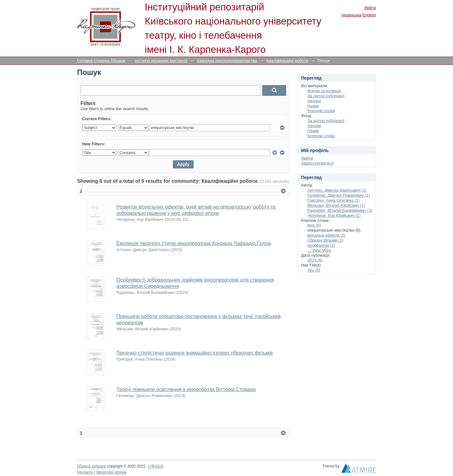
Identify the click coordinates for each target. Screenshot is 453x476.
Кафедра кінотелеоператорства (227, 61)
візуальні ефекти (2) (326, 235)
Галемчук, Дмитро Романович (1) (339, 195)
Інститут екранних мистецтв (161, 61)
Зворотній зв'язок (111, 472)
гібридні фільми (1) (325, 240)
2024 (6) (315, 260)
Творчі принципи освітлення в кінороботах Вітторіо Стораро (186, 389)
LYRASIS (155, 466)
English (369, 15)
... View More (319, 250)
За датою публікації (326, 96)
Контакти (85, 472)
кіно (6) (314, 225)
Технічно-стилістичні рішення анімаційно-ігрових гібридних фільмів (195, 353)
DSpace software (92, 466)
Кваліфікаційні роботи (287, 61)
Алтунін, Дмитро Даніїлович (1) (337, 190)
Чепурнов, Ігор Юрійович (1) (334, 215)
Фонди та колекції (324, 91)
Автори (314, 101)
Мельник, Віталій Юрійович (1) (336, 205)
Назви (313, 106)
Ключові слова (321, 111)
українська (351, 15)
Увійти (370, 8)
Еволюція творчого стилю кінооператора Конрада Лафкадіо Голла (194, 243)
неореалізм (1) (321, 245)
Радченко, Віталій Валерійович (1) (340, 210)
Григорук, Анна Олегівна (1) (333, 200)
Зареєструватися (317, 163)
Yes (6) (314, 270)
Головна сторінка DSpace (101, 61)
